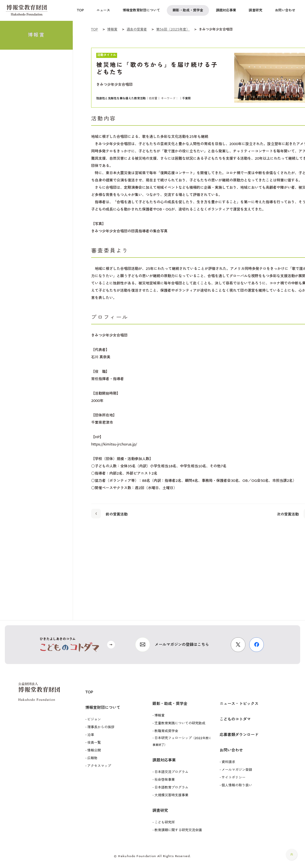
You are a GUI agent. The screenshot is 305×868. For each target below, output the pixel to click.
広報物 (92, 758)
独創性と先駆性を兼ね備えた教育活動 (121, 98)
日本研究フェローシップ (182, 741)
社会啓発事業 (165, 780)
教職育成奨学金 (166, 731)
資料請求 (228, 762)
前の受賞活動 (109, 513)
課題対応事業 (164, 760)
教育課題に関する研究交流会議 (178, 830)
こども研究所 (165, 822)
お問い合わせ (231, 750)
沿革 (91, 735)
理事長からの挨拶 (101, 727)
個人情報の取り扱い (237, 785)
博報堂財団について (103, 708)
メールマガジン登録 (237, 770)
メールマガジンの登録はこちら (182, 645)
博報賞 (160, 716)
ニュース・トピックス (239, 704)
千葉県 (186, 98)
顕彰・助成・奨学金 (170, 704)
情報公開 (94, 750)
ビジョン (94, 719)
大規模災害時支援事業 (171, 795)
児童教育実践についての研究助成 (180, 723)
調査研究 (160, 810)
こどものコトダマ (235, 719)
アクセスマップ (99, 766)
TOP (89, 692)
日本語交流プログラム (171, 772)
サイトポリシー (233, 778)
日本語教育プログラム (171, 787)
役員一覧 (94, 743)
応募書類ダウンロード (239, 735)
